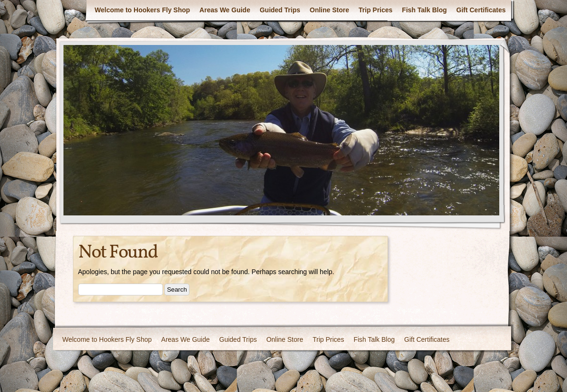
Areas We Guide (225, 10)
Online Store (329, 10)
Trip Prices (376, 10)
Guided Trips (280, 10)
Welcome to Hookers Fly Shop (142, 10)
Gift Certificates (481, 10)
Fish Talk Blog (425, 10)
